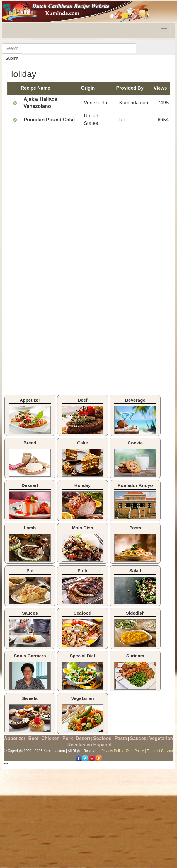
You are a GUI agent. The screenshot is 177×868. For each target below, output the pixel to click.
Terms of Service (160, 751)
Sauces (138, 738)
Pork (68, 738)
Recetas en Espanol (90, 745)
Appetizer (15, 738)
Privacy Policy (112, 751)
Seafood (102, 738)
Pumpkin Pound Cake (49, 120)
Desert (83, 738)
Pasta (121, 738)
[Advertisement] (56, 181)
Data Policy (135, 751)
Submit (12, 58)
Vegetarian (161, 738)
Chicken (50, 738)
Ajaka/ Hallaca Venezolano (40, 103)
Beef (33, 738)
